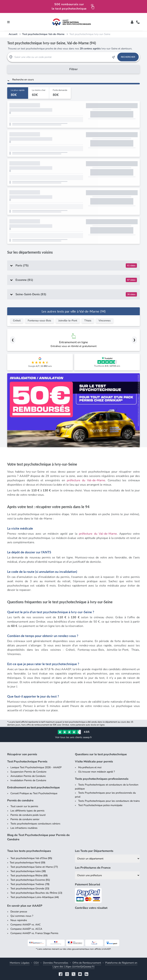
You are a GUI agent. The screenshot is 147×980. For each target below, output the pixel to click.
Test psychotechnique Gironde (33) (30, 889)
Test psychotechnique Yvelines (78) (30, 884)
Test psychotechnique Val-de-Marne (43, 34)
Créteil (17, 321)
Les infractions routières (24, 828)
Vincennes (105, 321)
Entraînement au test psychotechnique (34, 787)
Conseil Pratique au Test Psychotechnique (34, 793)
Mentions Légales (20, 963)
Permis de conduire (20, 800)
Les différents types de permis (27, 811)
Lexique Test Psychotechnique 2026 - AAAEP (36, 767)
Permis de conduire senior (25, 819)
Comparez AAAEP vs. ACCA (26, 929)
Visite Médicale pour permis (94, 762)
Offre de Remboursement (87, 963)
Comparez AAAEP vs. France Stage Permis (34, 933)
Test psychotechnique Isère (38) (28, 871)
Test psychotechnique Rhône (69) (29, 876)
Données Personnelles (56, 963)
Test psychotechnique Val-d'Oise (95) (31, 858)
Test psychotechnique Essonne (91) (30, 880)
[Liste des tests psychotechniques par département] (107, 859)
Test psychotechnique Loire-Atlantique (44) (35, 897)
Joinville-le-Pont (68, 321)
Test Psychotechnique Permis (27, 762)
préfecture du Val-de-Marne (86, 480)
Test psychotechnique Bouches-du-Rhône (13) (36, 893)
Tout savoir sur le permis (24, 806)
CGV (36, 963)
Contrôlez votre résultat (91, 908)
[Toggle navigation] (8, 22)
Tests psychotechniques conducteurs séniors (35, 824)
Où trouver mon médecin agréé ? (96, 772)
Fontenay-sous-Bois (39, 321)
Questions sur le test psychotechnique (101, 754)
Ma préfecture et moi (90, 767)
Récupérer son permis (22, 754)
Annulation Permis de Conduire (28, 776)
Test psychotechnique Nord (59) (27, 863)
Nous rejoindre (19, 920)
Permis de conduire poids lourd (28, 815)
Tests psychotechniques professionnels (102, 779)
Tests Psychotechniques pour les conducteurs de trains (109, 801)
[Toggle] (132, 22)
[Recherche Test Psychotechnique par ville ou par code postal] (62, 57)
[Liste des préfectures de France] (107, 875)
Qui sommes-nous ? (22, 916)
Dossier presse (19, 912)
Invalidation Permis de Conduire (28, 780)
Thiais (88, 321)
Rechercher (128, 57)
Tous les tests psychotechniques (29, 851)
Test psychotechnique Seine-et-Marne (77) (34, 867)
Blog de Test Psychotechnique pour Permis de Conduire (38, 837)
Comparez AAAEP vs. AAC (25, 925)
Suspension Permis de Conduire (28, 772)
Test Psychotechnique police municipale (100, 805)
